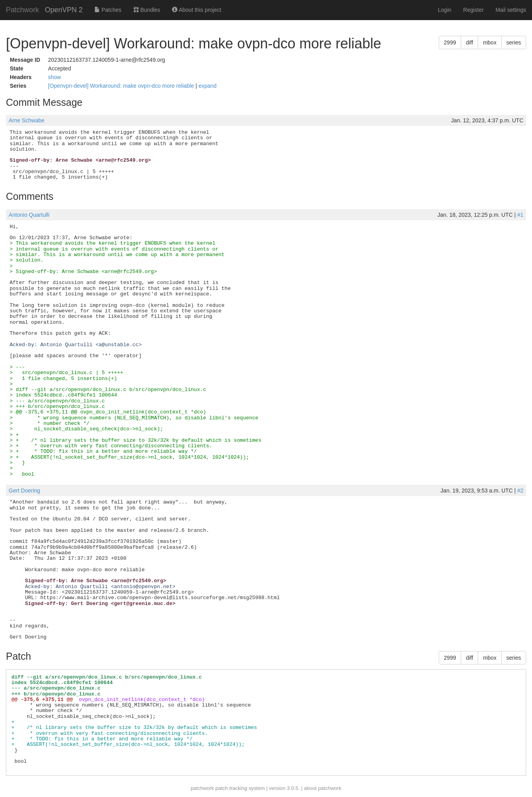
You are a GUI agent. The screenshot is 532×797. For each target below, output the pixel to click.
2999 (450, 42)
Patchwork (22, 10)
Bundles (147, 10)
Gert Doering (24, 491)
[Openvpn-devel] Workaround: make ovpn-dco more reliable (122, 86)
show (54, 77)
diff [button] (469, 42)
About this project (197, 10)
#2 (520, 491)
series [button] (514, 42)
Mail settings (511, 10)
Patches (108, 10)
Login (445, 10)
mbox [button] (490, 42)
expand (207, 86)
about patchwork (322, 788)
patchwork (202, 788)
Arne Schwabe (27, 120)
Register (473, 10)
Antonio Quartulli (29, 215)
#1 (520, 215)
